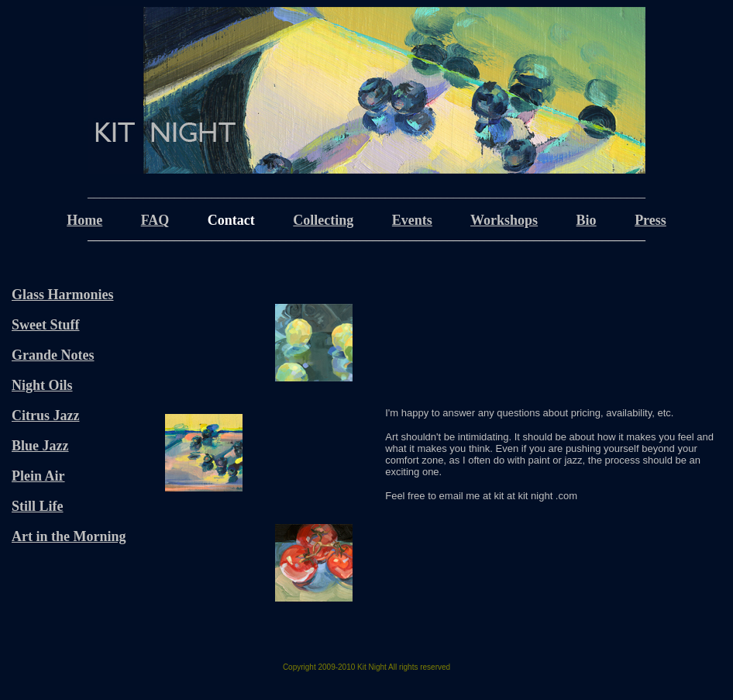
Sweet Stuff (46, 325)
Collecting (323, 220)
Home (84, 220)
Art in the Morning (69, 536)
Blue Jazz (40, 446)
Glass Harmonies (63, 295)
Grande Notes (53, 355)
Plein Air (38, 476)
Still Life (38, 506)
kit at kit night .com (535, 496)
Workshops (504, 220)
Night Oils (42, 385)
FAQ (155, 220)
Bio (587, 220)
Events (412, 220)
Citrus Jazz (45, 416)
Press (650, 220)
